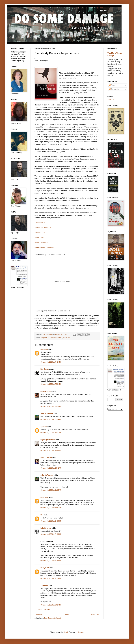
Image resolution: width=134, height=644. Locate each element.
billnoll (66, 632)
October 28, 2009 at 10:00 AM (51, 433)
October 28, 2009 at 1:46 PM (51, 521)
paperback (66, 338)
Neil (42, 515)
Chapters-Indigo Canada (44, 247)
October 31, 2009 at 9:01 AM (51, 605)
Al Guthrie (44, 586)
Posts (112, 85)
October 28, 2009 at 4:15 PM (51, 561)
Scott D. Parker (46, 457)
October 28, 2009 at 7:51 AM (51, 384)
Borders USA (40, 232)
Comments (114, 89)
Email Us (111, 100)
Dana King (44, 497)
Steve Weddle (46, 391)
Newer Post (39, 614)
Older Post (95, 614)
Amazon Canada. (41, 242)
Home (67, 614)
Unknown (44, 349)
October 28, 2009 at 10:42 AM (51, 450)
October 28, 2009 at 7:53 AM (51, 406)
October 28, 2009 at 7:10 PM (51, 578)
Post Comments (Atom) (52, 618)
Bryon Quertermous (48, 440)
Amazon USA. (40, 223)
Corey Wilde (45, 568)
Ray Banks (45, 369)
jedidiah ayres (46, 528)
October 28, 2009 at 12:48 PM (51, 508)
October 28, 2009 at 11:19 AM (51, 490)
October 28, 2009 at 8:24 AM (51, 419)
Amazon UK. (39, 237)
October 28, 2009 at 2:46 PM (51, 534)
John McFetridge (47, 413)
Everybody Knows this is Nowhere (51, 338)
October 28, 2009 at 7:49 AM (51, 362)
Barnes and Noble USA (44, 228)
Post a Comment (44, 610)
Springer (44, 427)
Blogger (80, 632)
